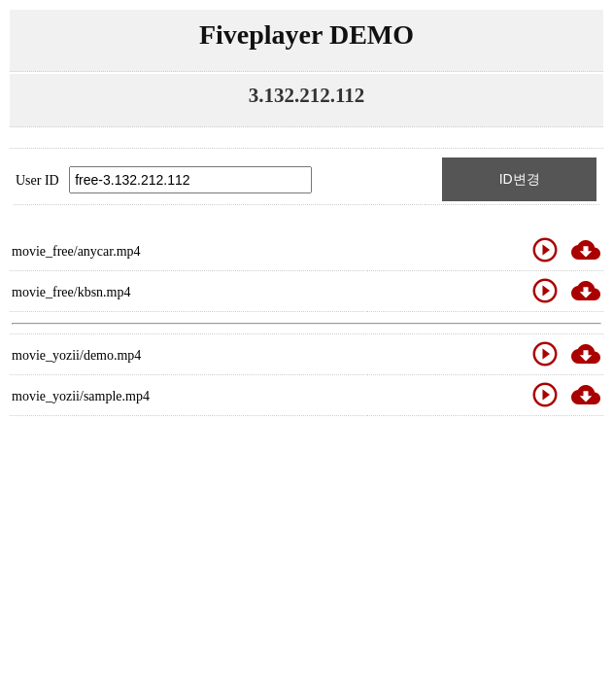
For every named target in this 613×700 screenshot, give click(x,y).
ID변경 (520, 179)
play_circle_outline (545, 250)
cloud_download (586, 250)
